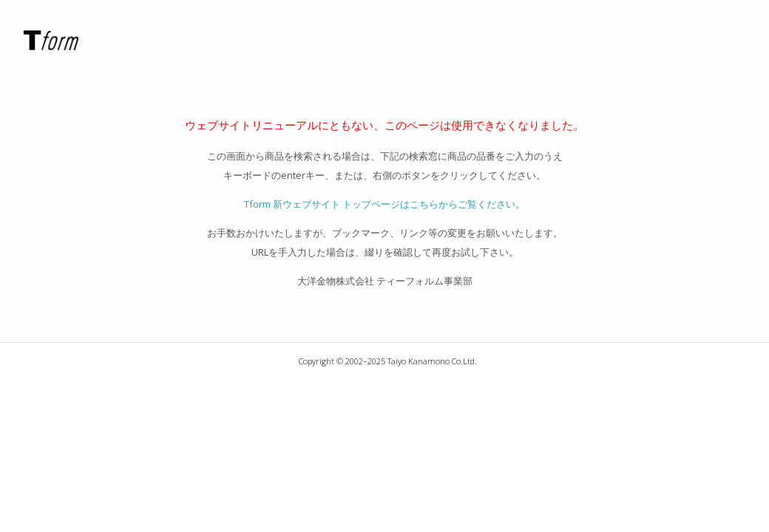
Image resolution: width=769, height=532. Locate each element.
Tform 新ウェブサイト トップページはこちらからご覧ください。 (384, 204)
